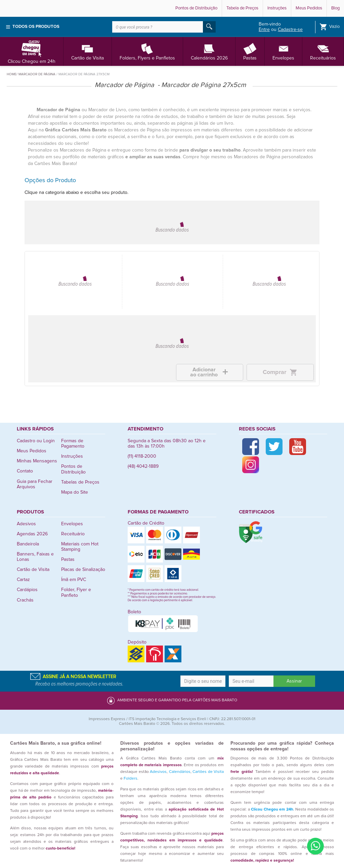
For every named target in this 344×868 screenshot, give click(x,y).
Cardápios (27, 590)
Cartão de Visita (88, 51)
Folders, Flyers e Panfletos (147, 51)
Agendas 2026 (32, 534)
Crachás (25, 600)
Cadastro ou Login (36, 441)
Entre (264, 30)
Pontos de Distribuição (196, 8)
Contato (25, 471)
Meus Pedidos (309, 8)
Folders (131, 779)
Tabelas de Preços (80, 482)
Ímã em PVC (74, 580)
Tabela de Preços (242, 8)
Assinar (294, 681)
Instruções (277, 8)
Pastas (250, 51)
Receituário (73, 534)
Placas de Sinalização (83, 570)
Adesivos (26, 524)
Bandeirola (28, 544)
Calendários (180, 772)
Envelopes (283, 51)
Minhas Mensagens (37, 461)
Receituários (323, 51)
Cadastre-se (290, 30)
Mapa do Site (75, 492)
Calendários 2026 (209, 51)
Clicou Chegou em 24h (32, 51)
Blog (335, 8)
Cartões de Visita (208, 772)
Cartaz (23, 580)
